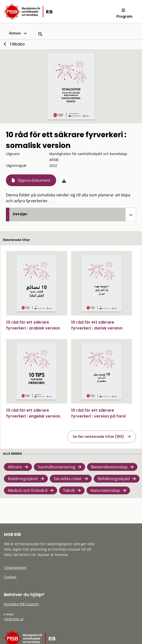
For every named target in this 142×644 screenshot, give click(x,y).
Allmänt (15, 467)
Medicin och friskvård (28, 490)
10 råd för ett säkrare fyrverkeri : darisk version (97, 325)
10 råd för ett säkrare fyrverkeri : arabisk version (33, 325)
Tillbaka (17, 44)
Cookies (10, 577)
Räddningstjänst (23, 479)
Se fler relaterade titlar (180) (98, 437)
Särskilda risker (68, 479)
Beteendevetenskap (109, 467)
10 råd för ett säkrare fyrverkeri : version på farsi (98, 413)
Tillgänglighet (15, 568)
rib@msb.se (14, 619)
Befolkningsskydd (114, 479)
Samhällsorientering (57, 467)
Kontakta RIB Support (21, 604)
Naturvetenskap (105, 490)
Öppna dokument (34, 180)
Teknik (69, 490)
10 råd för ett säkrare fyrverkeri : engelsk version (33, 413)
